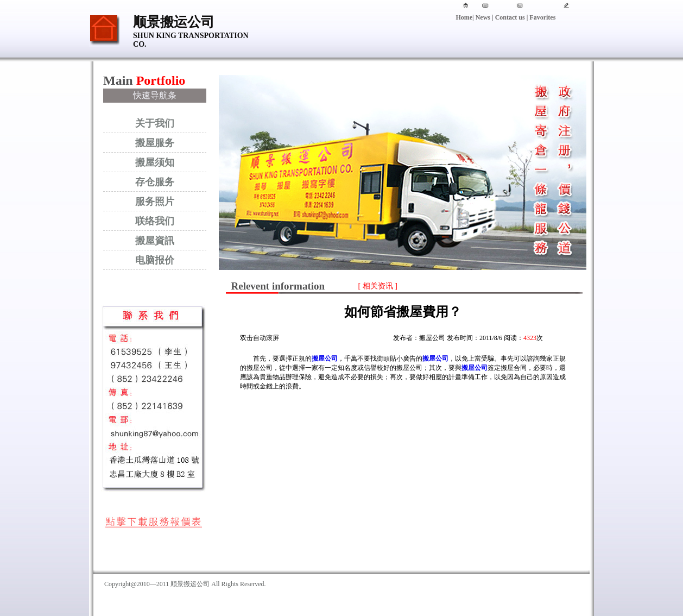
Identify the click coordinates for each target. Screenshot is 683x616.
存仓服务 (155, 182)
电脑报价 (155, 260)
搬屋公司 (325, 359)
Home (464, 17)
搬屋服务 (155, 143)
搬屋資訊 (155, 241)
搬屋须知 (155, 162)
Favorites (542, 17)
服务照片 (155, 202)
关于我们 (155, 123)
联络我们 (155, 221)
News (483, 17)
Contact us (510, 17)
